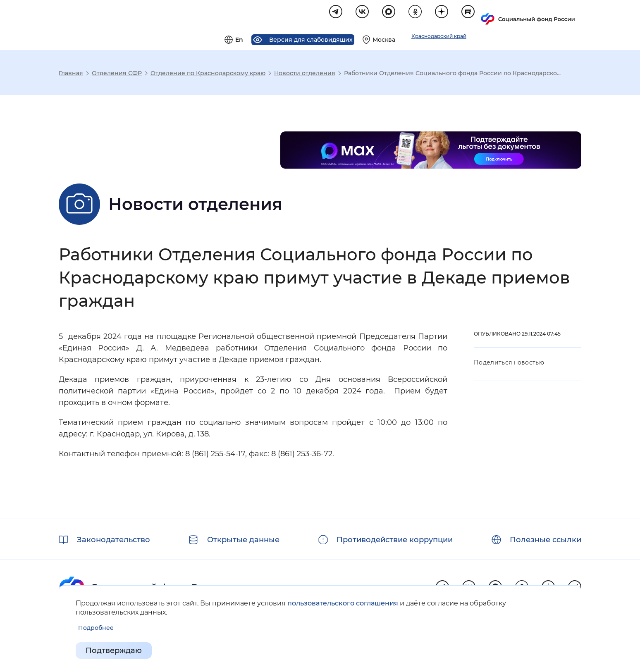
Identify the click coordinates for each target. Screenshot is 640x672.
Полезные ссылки (546, 540)
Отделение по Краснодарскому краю (208, 74)
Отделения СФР (117, 74)
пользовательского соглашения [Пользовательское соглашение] (343, 603)
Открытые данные (243, 540)
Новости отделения (305, 74)
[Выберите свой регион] (478, 15)
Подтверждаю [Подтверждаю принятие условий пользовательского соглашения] (114, 651)
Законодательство (113, 540)
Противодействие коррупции (395, 540)
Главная (71, 74)
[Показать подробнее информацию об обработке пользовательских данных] (96, 628)
